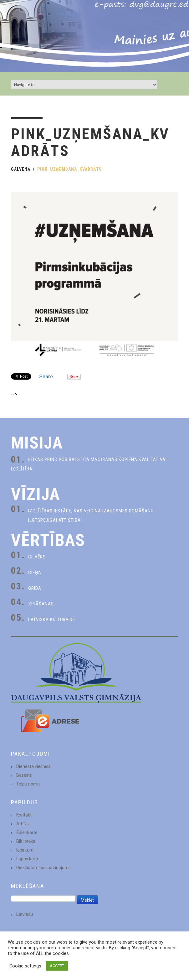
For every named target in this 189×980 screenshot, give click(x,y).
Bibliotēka (26, 841)
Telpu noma (28, 784)
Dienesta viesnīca (33, 766)
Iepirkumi (25, 850)
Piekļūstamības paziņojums (43, 868)
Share (46, 376)
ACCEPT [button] (57, 966)
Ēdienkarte (27, 832)
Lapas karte (28, 859)
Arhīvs (23, 824)
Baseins (24, 775)
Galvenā (21, 169)
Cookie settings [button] (25, 966)
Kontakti (24, 815)
